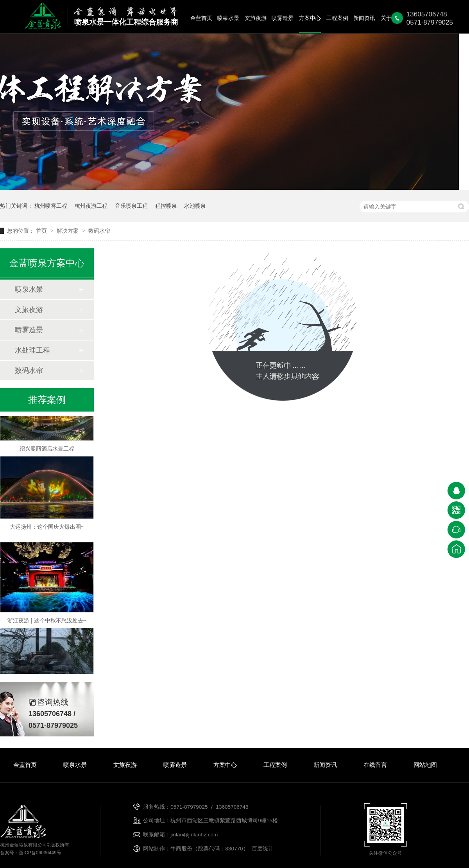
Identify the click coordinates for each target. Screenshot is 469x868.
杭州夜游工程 (91, 206)
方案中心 (310, 18)
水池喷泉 (195, 206)
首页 (42, 231)
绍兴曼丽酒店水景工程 (47, 449)
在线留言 (375, 765)
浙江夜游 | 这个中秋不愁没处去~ (47, 621)
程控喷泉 (166, 206)
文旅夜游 (256, 18)
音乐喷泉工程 (131, 206)
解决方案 (68, 231)
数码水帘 (99, 231)
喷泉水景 (228, 18)
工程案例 (337, 18)
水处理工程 (32, 350)
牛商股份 (181, 849)
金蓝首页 (201, 18)
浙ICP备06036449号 (40, 853)
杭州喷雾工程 (51, 206)
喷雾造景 (283, 18)
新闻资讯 (364, 18)
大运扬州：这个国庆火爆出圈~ (47, 528)
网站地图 (425, 765)
